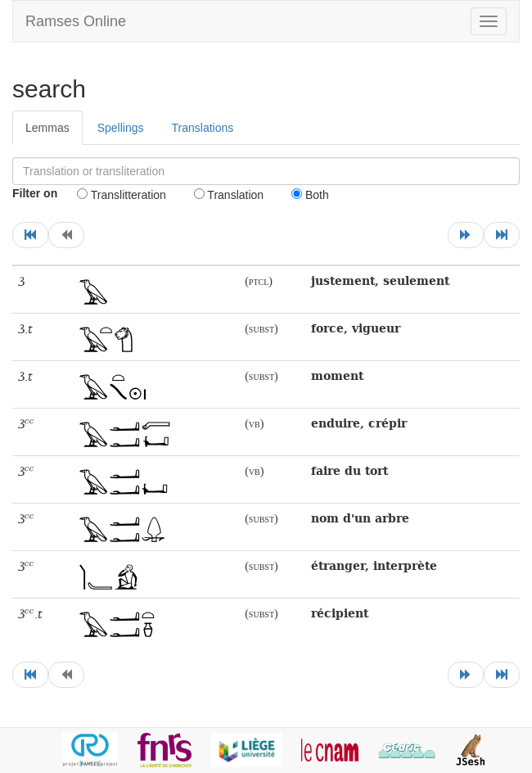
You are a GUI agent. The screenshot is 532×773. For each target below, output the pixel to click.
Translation (229, 195)
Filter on (35, 193)
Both (310, 195)
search (49, 89)
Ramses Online (76, 21)
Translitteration (122, 195)
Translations (203, 128)
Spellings (121, 128)
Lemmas (47, 128)
